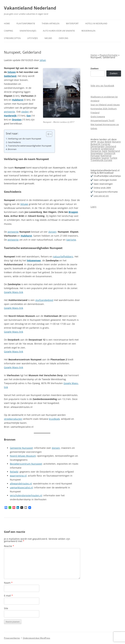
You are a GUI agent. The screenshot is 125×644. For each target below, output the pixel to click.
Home (7, 24)
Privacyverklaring (12, 638)
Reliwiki (14, 472)
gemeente (9, 112)
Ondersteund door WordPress (36, 638)
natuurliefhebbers (63, 256)
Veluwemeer (34, 260)
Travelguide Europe (101, 160)
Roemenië (106, 156)
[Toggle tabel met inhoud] (48, 134)
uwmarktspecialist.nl (21, 487)
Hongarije (96, 151)
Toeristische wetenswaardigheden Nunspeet (30, 146)
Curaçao (106, 144)
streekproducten (13, 419)
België (108, 142)
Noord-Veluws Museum (23, 456)
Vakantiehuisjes (28, 31)
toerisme (71, 240)
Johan (43, 60)
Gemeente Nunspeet (21, 448)
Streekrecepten (12, 38)
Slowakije (96, 158)
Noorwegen (97, 153)
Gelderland (10, 76)
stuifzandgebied (44, 300)
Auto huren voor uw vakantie (59, 31)
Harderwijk (10, 116)
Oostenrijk (110, 153)
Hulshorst (18, 100)
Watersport (72, 24)
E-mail (8, 596)
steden (25, 112)
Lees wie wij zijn (101, 196)
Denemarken (98, 146)
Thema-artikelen (51, 24)
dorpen (52, 232)
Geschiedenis (14, 142)
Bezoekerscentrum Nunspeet (26, 464)
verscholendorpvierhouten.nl (26, 495)
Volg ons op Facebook (102, 86)
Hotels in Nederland (96, 24)
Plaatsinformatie (26, 24)
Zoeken (95, 68)
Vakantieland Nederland (30, 8)
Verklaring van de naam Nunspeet (25, 139)
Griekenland (108, 149)
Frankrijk (95, 149)
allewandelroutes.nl (21, 484)
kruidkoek (54, 419)
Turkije (113, 158)
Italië (105, 151)
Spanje (105, 158)
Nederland (114, 151)
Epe (29, 116)
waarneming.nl (18, 476)
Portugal (95, 156)
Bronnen (12, 149)
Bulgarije (95, 144)
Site (6, 608)
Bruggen (73, 212)
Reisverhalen (88, 31)
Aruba (101, 142)
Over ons (63, 38)
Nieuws (48, 38)
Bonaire (116, 142)
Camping (8, 31)
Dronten (17, 120)
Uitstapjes (33, 38)
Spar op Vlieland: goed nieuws (105, 105)
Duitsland (111, 146)
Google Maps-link (14, 292)
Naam (8, 583)
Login (94, 207)
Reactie (9, 546)
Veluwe (12, 72)
